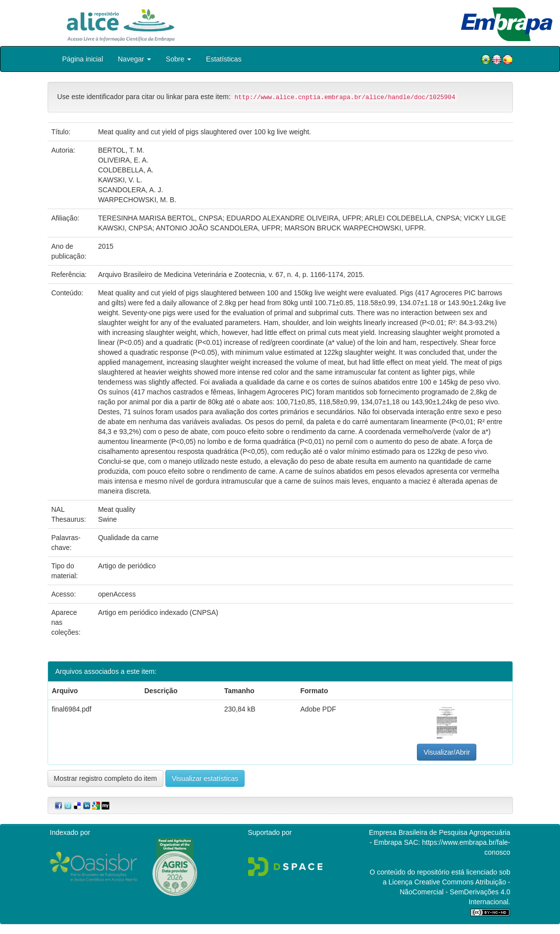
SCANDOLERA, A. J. (130, 190)
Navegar (134, 59)
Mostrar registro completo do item (106, 778)
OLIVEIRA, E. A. (123, 160)
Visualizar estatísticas (205, 778)
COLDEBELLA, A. (126, 170)
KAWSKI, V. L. (120, 180)
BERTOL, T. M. (121, 150)
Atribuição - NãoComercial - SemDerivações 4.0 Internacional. (455, 892)
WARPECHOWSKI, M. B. (137, 200)
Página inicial (83, 59)
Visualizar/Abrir (447, 752)
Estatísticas (224, 59)
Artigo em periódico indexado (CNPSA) (158, 612)
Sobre (178, 59)
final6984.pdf (72, 709)
